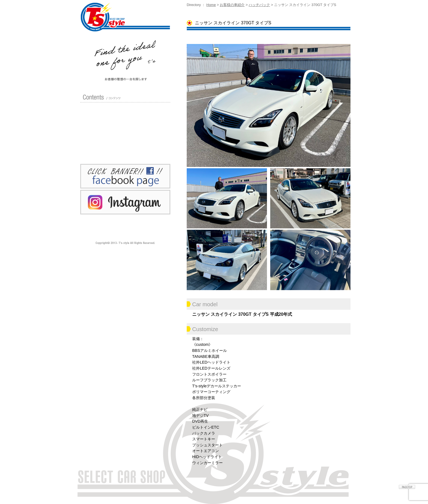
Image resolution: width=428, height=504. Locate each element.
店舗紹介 (104, 111)
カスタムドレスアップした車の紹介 (146, 111)
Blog (146, 139)
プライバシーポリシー (104, 149)
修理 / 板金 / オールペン (104, 130)
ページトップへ (407, 487)
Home (211, 5)
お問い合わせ (146, 149)
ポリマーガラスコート (104, 139)
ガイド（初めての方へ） (104, 121)
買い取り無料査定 (146, 121)
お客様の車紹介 (232, 5)
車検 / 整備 (146, 130)
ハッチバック (259, 5)
